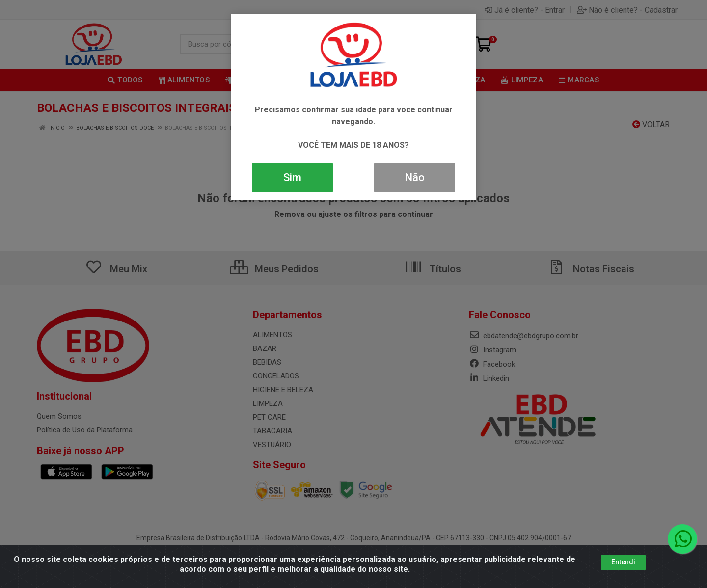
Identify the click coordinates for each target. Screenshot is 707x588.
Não (415, 177)
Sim (292, 177)
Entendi (623, 562)
